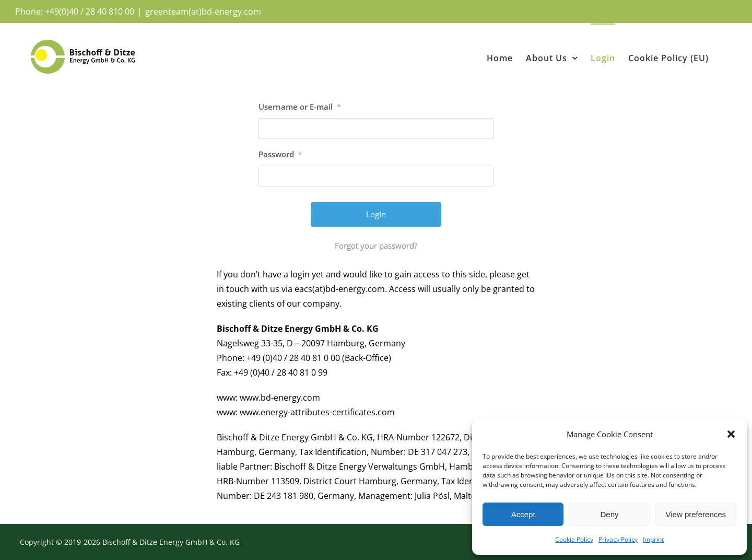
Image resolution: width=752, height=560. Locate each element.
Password (280, 154)
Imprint (653, 539)
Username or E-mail (300, 107)
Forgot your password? (376, 246)
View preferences (696, 514)
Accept (523, 514)
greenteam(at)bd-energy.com (203, 11)
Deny (609, 514)
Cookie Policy (574, 539)
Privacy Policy (618, 539)
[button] (731, 434)
